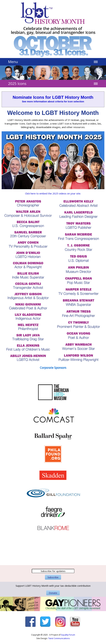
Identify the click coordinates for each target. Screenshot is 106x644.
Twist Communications (59, 638)
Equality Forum (68, 635)
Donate (53, 593)
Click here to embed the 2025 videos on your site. (53, 193)
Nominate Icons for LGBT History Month (53, 97)
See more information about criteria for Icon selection (53, 101)
